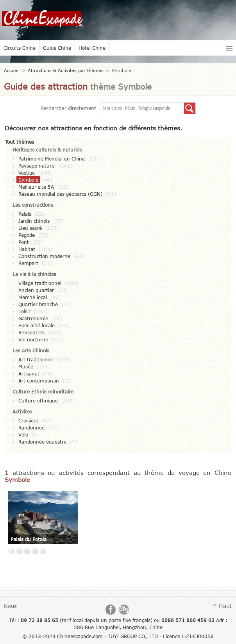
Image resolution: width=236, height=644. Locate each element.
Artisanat (29, 373)
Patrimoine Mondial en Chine (52, 159)
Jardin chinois (34, 221)
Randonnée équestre (42, 442)
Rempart (28, 263)
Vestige (27, 173)
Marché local (33, 297)
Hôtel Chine (92, 48)
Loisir (24, 311)
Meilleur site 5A (36, 187)
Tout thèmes (19, 142)
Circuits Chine (20, 48)
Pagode (27, 235)
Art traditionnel (36, 359)
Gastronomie (33, 318)
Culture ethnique (38, 400)
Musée (26, 366)
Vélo (23, 435)
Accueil (12, 70)
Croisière (28, 420)
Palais (25, 214)
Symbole (28, 180)
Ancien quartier (36, 290)
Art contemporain (39, 381)
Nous (10, 606)
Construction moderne (44, 256)
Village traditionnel (40, 283)
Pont (24, 242)
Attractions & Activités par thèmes (66, 70)
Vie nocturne (33, 339)
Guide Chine (57, 48)
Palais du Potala (29, 539)
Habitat (27, 249)
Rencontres (31, 332)
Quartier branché (38, 304)
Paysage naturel (37, 166)
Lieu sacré (30, 228)
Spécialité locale (37, 325)
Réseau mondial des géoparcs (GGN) (60, 194)
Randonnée (31, 428)
